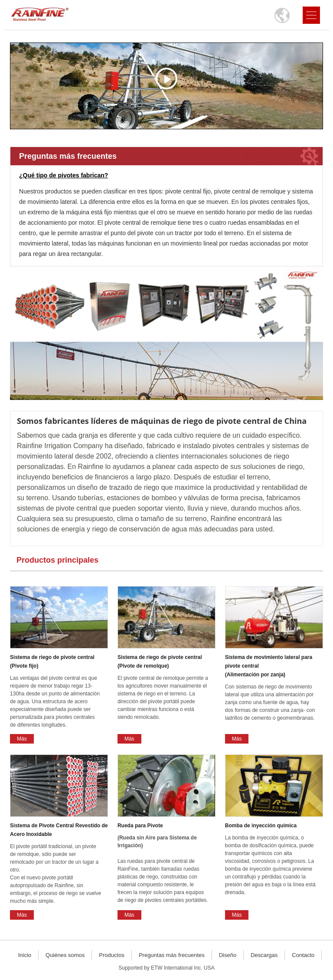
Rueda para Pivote (166, 838)
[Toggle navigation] (311, 15)
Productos (112, 955)
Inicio (25, 955)
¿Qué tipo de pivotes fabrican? (64, 175)
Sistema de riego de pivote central (59, 662)
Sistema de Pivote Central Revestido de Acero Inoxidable (59, 830)
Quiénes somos (65, 955)
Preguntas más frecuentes (68, 156)
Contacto (303, 955)
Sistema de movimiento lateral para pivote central (274, 667)
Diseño (228, 955)
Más (22, 739)
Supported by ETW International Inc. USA (166, 968)
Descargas (264, 955)
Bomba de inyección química (261, 826)
